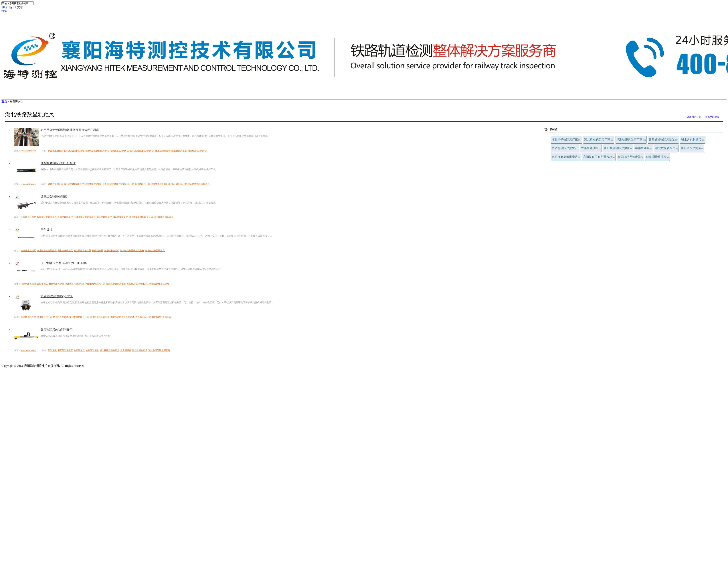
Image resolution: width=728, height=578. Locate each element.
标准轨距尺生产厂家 (631, 140)
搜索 (4, 11)
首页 (4, 101)
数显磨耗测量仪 (65, 217)
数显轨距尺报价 (163, 151)
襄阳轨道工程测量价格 (599, 157)
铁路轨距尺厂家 (143, 317)
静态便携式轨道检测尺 (199, 184)
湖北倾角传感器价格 (75, 284)
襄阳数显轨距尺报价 (618, 148)
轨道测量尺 (79, 350)
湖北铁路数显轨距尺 (74, 151)
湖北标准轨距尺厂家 (599, 140)
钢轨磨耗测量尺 (120, 217)
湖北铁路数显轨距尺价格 (97, 151)
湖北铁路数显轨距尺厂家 (142, 151)
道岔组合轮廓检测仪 (54, 196)
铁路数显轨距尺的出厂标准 (58, 163)
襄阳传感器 (42, 284)
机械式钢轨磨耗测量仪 (85, 217)
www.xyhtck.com (28, 151)
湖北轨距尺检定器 (82, 251)
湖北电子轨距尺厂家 (566, 140)
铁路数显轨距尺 (56, 151)
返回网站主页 (694, 117)
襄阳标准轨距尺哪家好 (138, 284)
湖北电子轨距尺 (112, 251)
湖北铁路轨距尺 (65, 251)
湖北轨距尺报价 (28, 284)
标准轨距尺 (644, 148)
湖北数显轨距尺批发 (116, 284)
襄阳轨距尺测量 (692, 148)
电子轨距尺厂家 (179, 184)
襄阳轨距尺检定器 (630, 157)
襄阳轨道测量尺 (65, 350)
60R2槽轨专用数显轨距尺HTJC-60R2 (64, 263)
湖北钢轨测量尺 (693, 140)
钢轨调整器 (98, 251)
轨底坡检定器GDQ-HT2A (57, 296)
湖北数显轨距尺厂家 (120, 151)
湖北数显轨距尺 (666, 148)
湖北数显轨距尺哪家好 (159, 350)
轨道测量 (52, 350)
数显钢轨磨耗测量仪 (47, 217)
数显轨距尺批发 (179, 151)
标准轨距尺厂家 (142, 184)
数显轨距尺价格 (56, 284)
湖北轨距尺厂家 (45, 317)
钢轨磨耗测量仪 (104, 217)
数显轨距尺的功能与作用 (57, 330)
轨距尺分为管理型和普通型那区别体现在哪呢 (70, 130)
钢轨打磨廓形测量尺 (566, 157)
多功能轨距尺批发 (565, 148)
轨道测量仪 (126, 350)
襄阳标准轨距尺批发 (663, 140)
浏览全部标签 (712, 117)
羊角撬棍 (46, 230)
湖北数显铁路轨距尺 (47, 251)
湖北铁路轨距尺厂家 (161, 184)
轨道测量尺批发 (657, 157)
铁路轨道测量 (591, 148)
